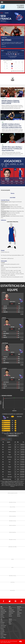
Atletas (2, 614)
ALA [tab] (18, 164)
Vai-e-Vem (2, 618)
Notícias (10, 621)
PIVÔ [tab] (6, 166)
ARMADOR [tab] (7, 164)
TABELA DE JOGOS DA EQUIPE (18, 71)
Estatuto (2, 628)
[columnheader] (15, 442)
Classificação (3, 610)
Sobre (2, 621)
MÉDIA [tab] (3, 439)
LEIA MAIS (4, 47)
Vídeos (10, 624)
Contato (2, 636)
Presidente (3, 622)
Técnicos (2, 616)
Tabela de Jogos (3, 611)
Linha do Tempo (3, 635)
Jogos (18, 611)
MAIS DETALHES (12, 436)
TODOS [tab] (2, 164)
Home (2, 13)
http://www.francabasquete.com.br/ (15, 277)
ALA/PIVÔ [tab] (22, 164)
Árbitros (2, 633)
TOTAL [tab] (9, 439)
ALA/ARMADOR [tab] (13, 164)
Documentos (3, 627)
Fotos (10, 622)
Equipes (7, 13)
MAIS (22, 314)
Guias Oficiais (3, 638)
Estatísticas (3, 613)
